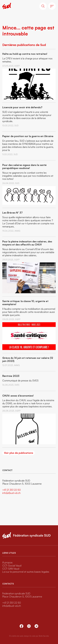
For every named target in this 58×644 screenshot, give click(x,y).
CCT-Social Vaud (12, 566)
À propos (7, 562)
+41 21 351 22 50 (12, 490)
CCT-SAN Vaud (11, 569)
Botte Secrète (44, 636)
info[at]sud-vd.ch (11, 493)
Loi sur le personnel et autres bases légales (26, 572)
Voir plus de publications (19, 453)
